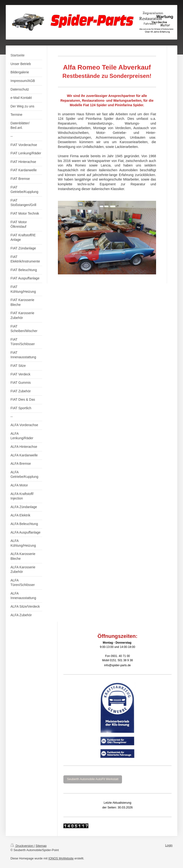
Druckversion (22, 846)
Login (169, 845)
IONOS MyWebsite (61, 858)
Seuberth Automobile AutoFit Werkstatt (93, 779)
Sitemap (41, 846)
